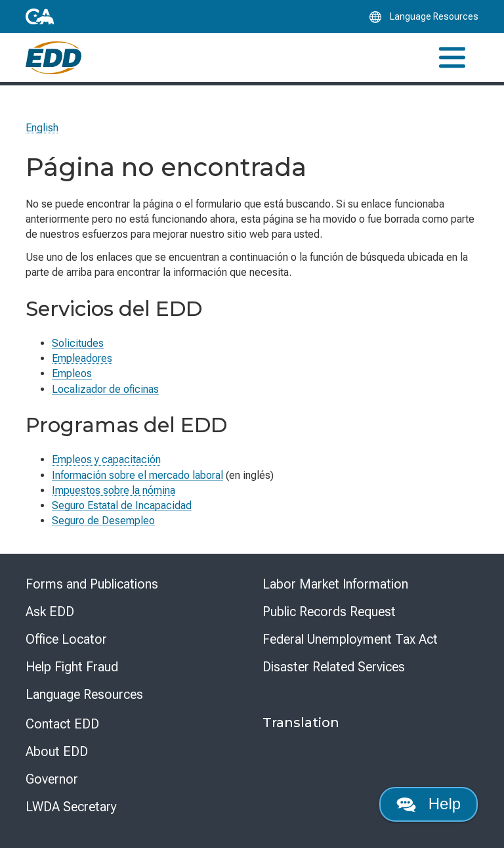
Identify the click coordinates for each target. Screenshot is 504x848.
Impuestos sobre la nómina (114, 490)
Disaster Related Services (334, 667)
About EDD (57, 751)
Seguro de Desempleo (103, 521)
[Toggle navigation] (452, 57)
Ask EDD (50, 612)
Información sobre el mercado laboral (137, 475)
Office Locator (66, 639)
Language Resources (84, 694)
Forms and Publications (92, 584)
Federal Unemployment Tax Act (350, 639)
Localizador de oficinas (105, 389)
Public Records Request (329, 612)
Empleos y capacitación (106, 459)
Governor (52, 779)
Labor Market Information (335, 584)
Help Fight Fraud (72, 667)
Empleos (72, 373)
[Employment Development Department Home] (53, 58)
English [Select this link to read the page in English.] (42, 128)
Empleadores (82, 358)
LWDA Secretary (71, 807)
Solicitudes (78, 343)
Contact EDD (62, 724)
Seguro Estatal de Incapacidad (122, 505)
